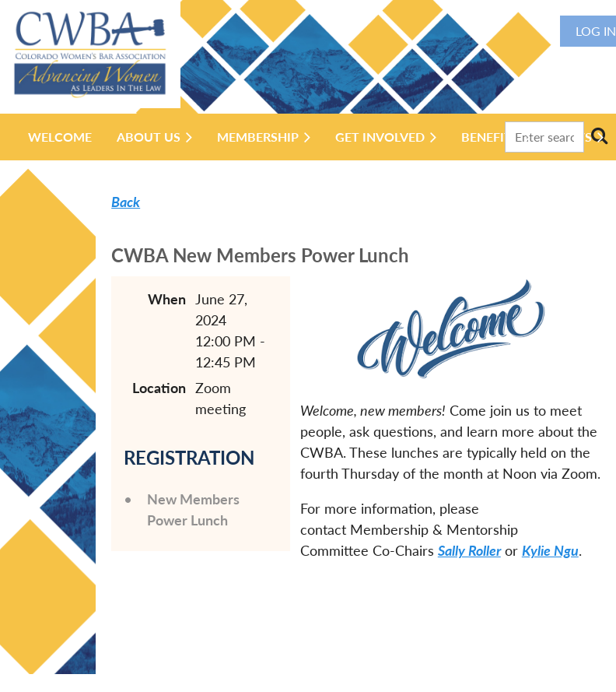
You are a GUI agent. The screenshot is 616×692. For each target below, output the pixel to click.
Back (126, 202)
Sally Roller (469, 550)
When (167, 299)
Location (159, 388)
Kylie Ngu (550, 550)
